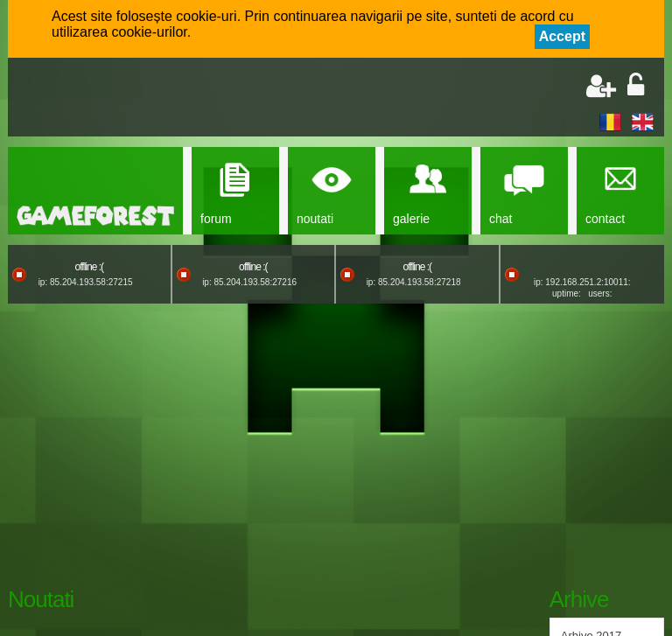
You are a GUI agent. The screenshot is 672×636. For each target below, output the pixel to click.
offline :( (89, 267)
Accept (562, 36)
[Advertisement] (223, 99)
